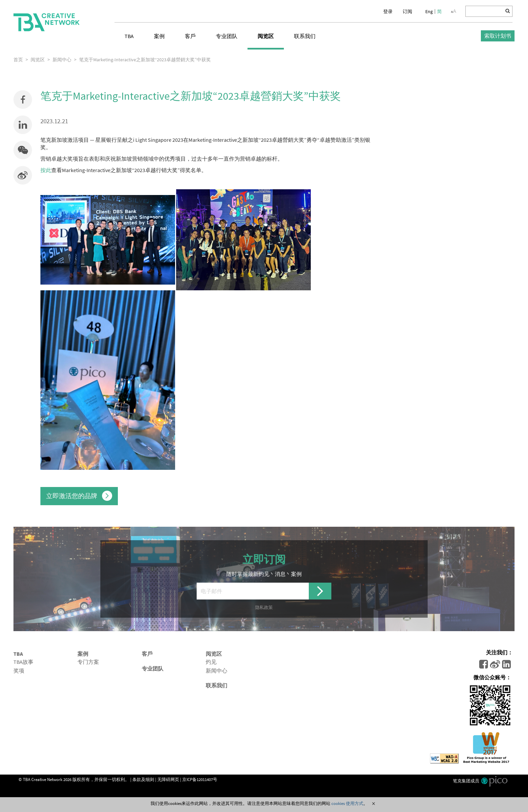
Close (373, 804)
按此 (46, 170)
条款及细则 (143, 779)
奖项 (19, 671)
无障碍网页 (168, 779)
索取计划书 (498, 36)
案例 (159, 36)
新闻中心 (217, 671)
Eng (429, 11)
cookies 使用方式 (347, 803)
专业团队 (227, 36)
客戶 (190, 36)
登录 (388, 11)
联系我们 (305, 36)
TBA (129, 36)
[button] (23, 150)
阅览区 (266, 36)
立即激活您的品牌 (79, 496)
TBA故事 (23, 662)
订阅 (407, 11)
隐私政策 (264, 607)
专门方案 (88, 662)
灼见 (211, 662)
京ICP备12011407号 (200, 779)
